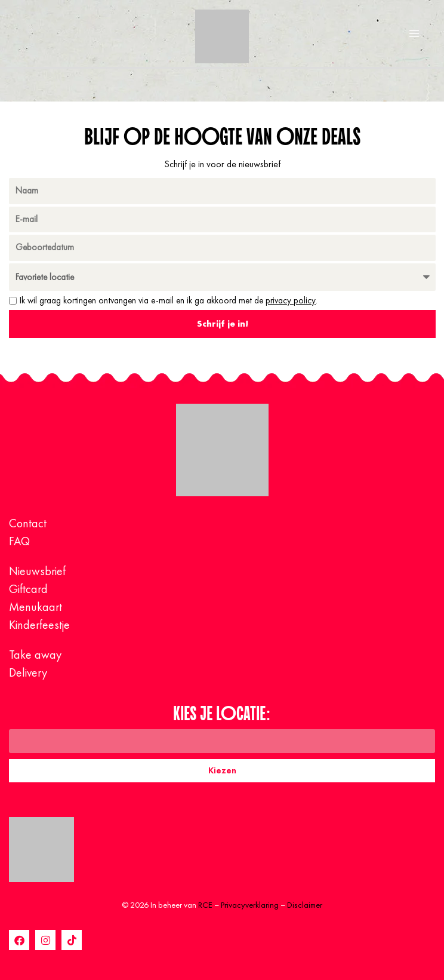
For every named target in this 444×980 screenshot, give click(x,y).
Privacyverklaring (250, 905)
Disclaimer (305, 905)
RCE (205, 905)
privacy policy (291, 300)
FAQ (19, 541)
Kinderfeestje (39, 625)
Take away (35, 655)
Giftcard (28, 589)
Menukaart (36, 607)
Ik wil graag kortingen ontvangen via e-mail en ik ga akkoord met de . (169, 300)
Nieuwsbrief (37, 571)
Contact (28, 523)
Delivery (28, 672)
